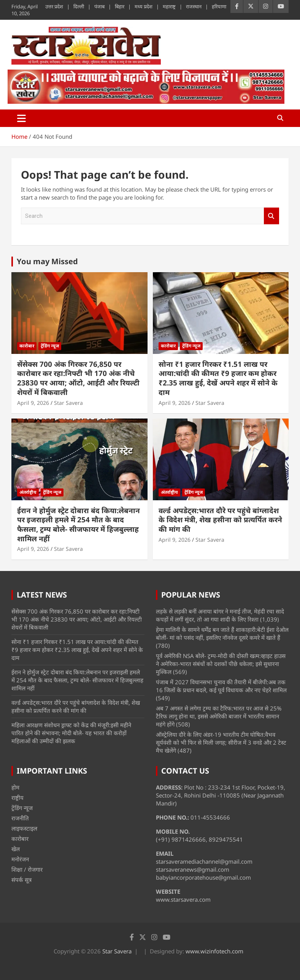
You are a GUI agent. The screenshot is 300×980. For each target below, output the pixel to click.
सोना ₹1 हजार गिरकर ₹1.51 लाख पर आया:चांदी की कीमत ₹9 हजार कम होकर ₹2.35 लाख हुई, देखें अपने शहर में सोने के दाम (218, 378)
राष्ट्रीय (17, 798)
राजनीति (20, 818)
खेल (16, 849)
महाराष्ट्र (169, 6)
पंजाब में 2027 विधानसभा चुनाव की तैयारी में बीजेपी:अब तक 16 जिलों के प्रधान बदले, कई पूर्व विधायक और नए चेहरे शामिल (221, 686)
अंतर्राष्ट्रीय (28, 492)
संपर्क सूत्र (21, 880)
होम (15, 787)
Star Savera (68, 403)
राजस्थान (194, 6)
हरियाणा (219, 6)
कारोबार (27, 346)
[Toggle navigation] (21, 118)
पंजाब (99, 6)
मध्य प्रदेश (144, 6)
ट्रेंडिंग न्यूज (50, 346)
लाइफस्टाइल (24, 828)
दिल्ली (79, 6)
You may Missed (47, 261)
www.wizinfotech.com (214, 951)
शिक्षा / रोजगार (27, 869)
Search (271, 216)
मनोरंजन (20, 859)
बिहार (120, 6)
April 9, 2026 (33, 403)
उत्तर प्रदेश (54, 6)
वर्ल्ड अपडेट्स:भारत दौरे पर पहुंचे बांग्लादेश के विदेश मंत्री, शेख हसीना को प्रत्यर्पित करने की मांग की (220, 520)
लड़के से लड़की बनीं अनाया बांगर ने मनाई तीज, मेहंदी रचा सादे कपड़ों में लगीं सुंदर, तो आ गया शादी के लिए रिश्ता (220, 615)
